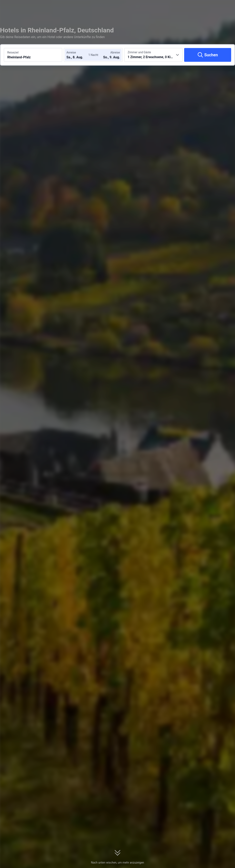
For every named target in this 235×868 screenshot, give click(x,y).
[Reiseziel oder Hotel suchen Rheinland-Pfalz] (33, 55)
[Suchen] (208, 55)
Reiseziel (13, 52)
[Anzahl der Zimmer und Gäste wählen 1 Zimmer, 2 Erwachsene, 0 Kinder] (153, 55)
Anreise (71, 52)
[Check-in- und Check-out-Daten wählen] (79, 55)
